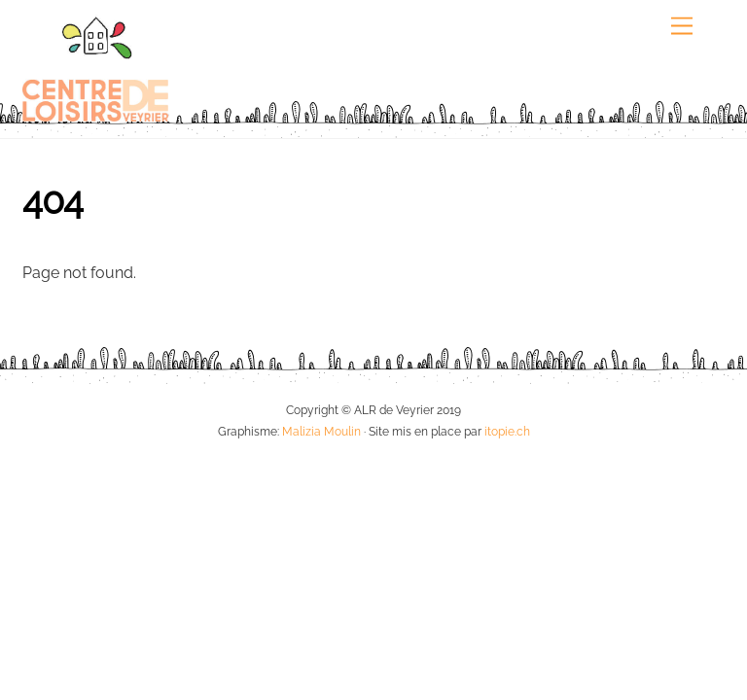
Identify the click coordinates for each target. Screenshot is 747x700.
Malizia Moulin (321, 431)
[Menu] (682, 27)
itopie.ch (507, 431)
